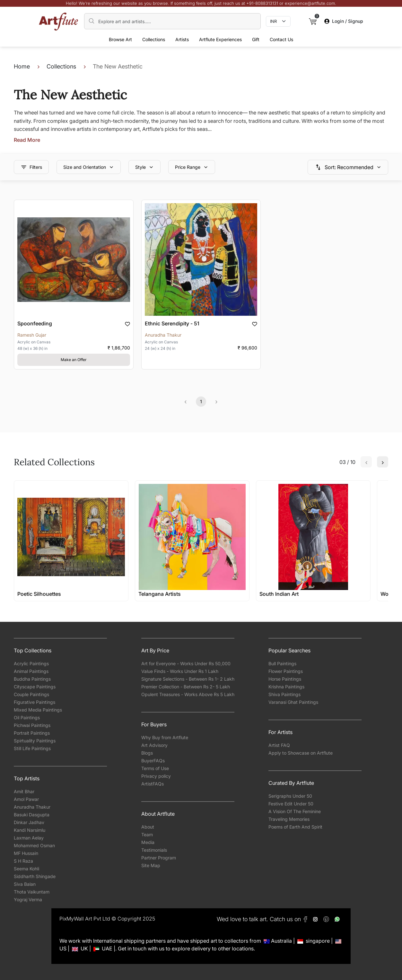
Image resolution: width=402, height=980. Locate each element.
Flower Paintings (286, 671)
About (148, 827)
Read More (27, 140)
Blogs (147, 753)
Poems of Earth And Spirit (295, 827)
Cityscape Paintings (35, 687)
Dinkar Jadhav (29, 822)
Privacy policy (156, 776)
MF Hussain (26, 853)
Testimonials (154, 850)
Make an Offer (74, 360)
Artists (182, 39)
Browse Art (120, 39)
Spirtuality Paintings (35, 741)
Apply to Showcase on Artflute (301, 753)
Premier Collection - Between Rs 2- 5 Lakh (186, 687)
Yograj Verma (28, 899)
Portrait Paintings (32, 733)
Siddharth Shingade (35, 876)
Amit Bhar (24, 791)
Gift (256, 39)
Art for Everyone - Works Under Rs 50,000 (186, 663)
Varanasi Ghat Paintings (293, 702)
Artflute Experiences (220, 39)
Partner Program (159, 858)
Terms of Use (155, 768)
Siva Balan (25, 884)
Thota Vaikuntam (32, 892)
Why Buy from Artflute (165, 737)
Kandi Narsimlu (30, 830)
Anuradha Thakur (32, 807)
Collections (154, 39)
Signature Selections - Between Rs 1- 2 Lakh (188, 679)
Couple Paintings (31, 694)
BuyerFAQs (153, 761)
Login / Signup (344, 21)
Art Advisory (154, 745)
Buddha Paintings (32, 679)
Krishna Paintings (286, 687)
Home (22, 66)
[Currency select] (278, 22)
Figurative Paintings (35, 702)
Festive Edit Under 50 (291, 804)
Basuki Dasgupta (32, 815)
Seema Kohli (26, 869)
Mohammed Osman (34, 845)
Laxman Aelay (29, 838)
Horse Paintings (285, 679)
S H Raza (23, 861)
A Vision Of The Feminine (295, 811)
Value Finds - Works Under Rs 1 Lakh (180, 671)
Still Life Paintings (32, 748)
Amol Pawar (26, 799)
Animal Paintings (31, 671)
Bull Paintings (282, 663)
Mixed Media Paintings (38, 710)
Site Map (151, 865)
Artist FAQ (279, 745)
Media (148, 842)
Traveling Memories (289, 819)
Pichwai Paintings (32, 725)
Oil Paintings (27, 717)
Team (147, 835)
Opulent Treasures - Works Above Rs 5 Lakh (188, 694)
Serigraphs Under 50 (290, 796)
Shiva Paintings (284, 694)
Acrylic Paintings (31, 663)
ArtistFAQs (153, 784)
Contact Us (281, 39)
